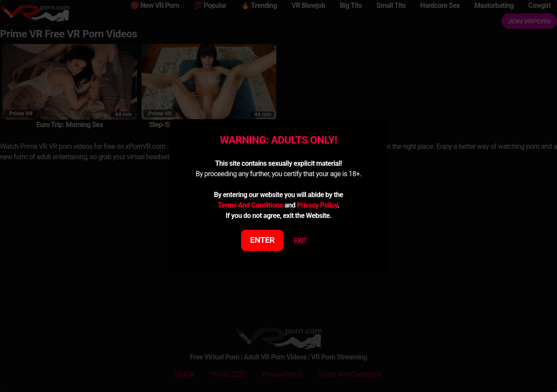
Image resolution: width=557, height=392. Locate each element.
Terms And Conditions (250, 205)
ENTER (263, 240)
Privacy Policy (317, 205)
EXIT (300, 241)
